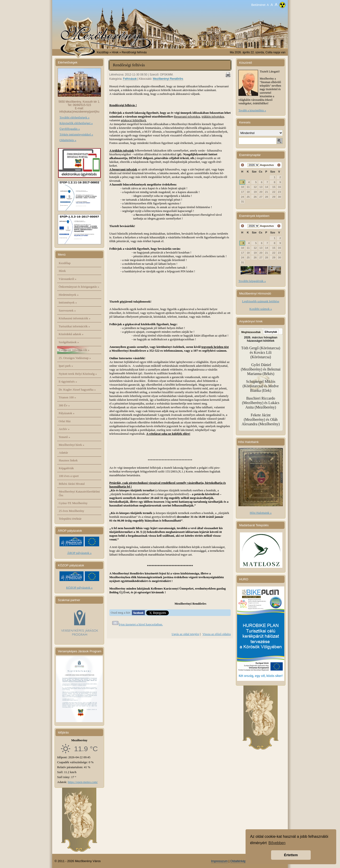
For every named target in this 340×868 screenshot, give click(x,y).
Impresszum (219, 861)
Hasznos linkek (68, 460)
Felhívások (130, 79)
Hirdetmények (69, 295)
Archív (64, 429)
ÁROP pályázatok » (79, 553)
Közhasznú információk (75, 318)
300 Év (64, 405)
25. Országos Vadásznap (75, 358)
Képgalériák (66, 468)
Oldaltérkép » (68, 140)
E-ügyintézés (68, 381)
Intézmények (68, 302)
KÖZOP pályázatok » (79, 588)
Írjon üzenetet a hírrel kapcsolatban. (141, 624)
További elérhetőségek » (74, 117)
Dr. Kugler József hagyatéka (77, 390)
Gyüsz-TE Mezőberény (73, 503)
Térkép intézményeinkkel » (76, 134)
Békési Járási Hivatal (72, 484)
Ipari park (66, 366)
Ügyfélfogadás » (70, 129)
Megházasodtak (251, 332)
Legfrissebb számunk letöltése (261, 301)
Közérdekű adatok (71, 334)
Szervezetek (67, 310)
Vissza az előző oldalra (217, 634)
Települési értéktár (70, 519)
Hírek (62, 271)
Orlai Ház (65, 421)
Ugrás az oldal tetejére (185, 634)
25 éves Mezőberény (72, 511)
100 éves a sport (69, 476)
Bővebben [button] (277, 843)
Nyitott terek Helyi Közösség (78, 374)
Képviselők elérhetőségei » (76, 123)
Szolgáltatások (69, 342)
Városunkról (68, 279)
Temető (65, 437)
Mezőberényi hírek (72, 445)
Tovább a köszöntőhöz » (252, 110)
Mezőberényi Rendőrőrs (168, 79)
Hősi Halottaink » (261, 513)
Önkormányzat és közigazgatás (79, 287)
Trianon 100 (67, 397)
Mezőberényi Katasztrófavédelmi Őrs (79, 493)
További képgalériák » (252, 281)
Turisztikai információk (74, 326)
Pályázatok (67, 413)
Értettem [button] (291, 855)
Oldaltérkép (238, 861)
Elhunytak (271, 332)
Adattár (63, 453)
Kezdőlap (103, 52)
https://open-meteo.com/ (83, 782)
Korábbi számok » (261, 309)
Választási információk (74, 350)
